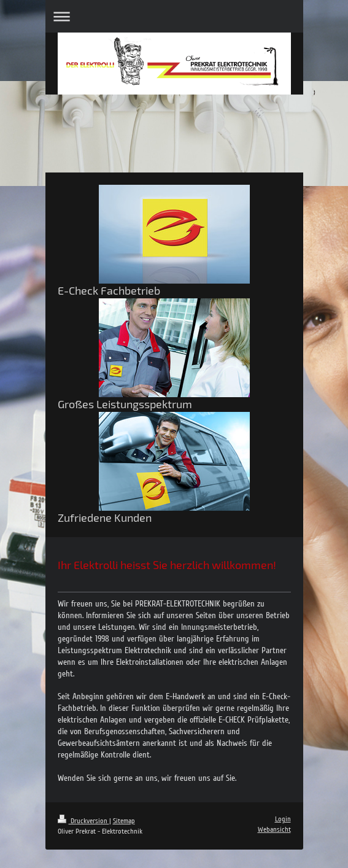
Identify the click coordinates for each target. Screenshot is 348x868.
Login (283, 819)
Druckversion (83, 821)
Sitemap (124, 821)
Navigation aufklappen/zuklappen (174, 16)
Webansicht (274, 830)
